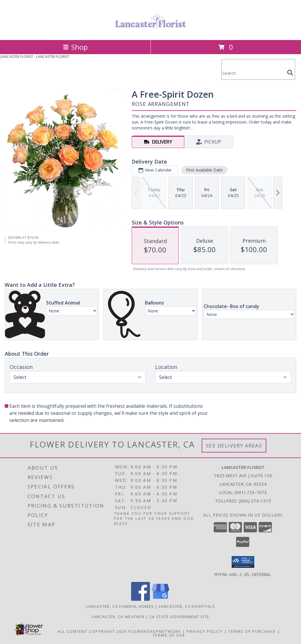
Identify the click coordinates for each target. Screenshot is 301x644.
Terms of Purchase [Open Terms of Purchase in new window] (252, 631)
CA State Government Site (179, 616)
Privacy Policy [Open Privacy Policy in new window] (205, 631)
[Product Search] (253, 73)
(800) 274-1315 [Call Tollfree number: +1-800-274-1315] (255, 501)
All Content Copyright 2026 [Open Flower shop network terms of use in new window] (92, 631)
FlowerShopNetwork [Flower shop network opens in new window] (155, 631)
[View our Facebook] (141, 599)
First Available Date (204, 170)
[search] (290, 73)
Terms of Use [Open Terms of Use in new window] (169, 635)
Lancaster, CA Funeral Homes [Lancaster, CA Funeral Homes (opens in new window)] (120, 606)
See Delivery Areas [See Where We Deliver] (234, 446)
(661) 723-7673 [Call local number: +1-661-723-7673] (251, 492)
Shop (75, 47)
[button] (243, 562)
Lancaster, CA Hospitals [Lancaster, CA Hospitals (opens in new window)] (187, 606)
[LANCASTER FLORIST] (150, 31)
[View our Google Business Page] (160, 599)
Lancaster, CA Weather (118, 616)
